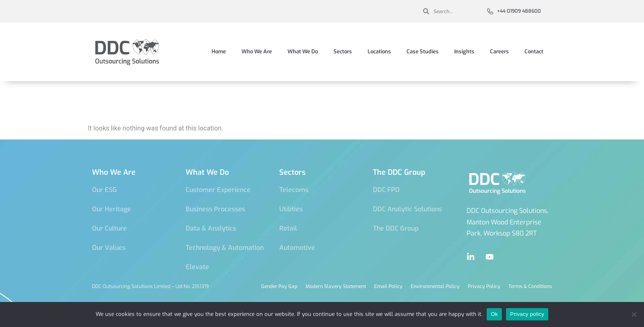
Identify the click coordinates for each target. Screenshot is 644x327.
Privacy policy (527, 314)
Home (219, 51)
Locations (379, 51)
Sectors (343, 51)
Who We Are (257, 51)
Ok (494, 314)
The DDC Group (399, 172)
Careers (499, 51)
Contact (534, 51)
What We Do (303, 51)
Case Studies (423, 51)
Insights (464, 51)
